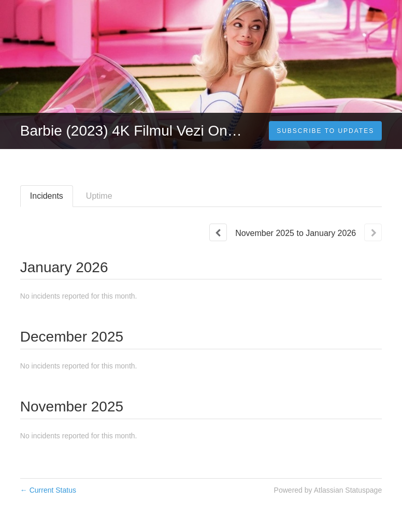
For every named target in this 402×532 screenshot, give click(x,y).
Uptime (99, 196)
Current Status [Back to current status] (48, 490)
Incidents (47, 196)
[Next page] (373, 232)
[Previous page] (218, 232)
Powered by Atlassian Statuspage (328, 490)
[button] (325, 131)
